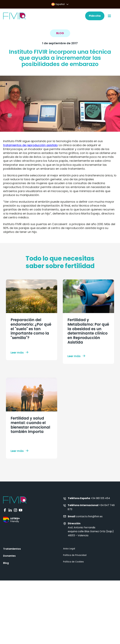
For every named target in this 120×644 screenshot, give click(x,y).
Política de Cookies (73, 562)
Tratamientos (12, 549)
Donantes (9, 556)
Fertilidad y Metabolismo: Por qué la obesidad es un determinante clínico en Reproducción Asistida (88, 331)
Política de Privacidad (75, 555)
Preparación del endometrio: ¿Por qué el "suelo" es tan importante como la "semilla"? (31, 329)
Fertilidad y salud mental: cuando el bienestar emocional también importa (30, 425)
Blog (6, 563)
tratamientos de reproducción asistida (30, 145)
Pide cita (95, 16)
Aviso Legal (69, 549)
